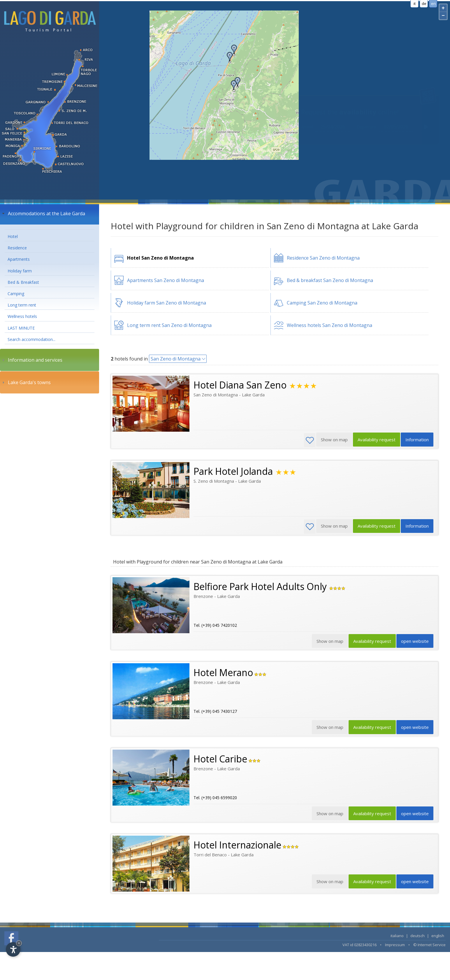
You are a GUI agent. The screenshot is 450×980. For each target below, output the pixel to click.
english (438, 937)
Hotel (13, 236)
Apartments (19, 259)
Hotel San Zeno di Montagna (160, 258)
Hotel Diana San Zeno (240, 385)
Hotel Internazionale (237, 847)
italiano (397, 937)
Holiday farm (20, 271)
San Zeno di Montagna (176, 359)
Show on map (328, 884)
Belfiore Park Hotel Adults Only (261, 587)
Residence (17, 248)
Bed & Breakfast (23, 282)
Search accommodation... (31, 339)
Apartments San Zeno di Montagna (166, 280)
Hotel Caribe (220, 760)
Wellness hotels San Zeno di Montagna (329, 325)
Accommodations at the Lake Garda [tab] (43, 213)
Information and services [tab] (32, 360)
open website (415, 642)
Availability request (375, 440)
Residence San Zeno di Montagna (323, 258)
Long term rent (22, 305)
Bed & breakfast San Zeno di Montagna (330, 280)
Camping (16, 294)
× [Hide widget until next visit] (19, 943)
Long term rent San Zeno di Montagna (169, 325)
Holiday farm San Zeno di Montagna (167, 303)
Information (417, 440)
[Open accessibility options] (13, 949)
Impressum (395, 946)
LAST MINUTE (21, 328)
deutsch (418, 937)
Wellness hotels (22, 316)
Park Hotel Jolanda (233, 471)
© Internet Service (429, 946)
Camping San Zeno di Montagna (322, 303)
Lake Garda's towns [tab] (26, 382)
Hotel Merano (223, 673)
